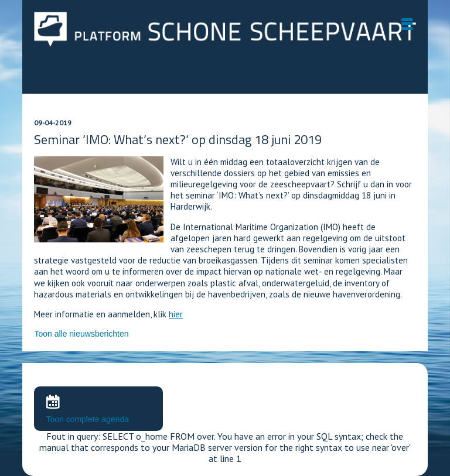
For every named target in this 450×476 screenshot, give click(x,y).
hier (176, 314)
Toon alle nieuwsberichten (81, 334)
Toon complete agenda (87, 419)
